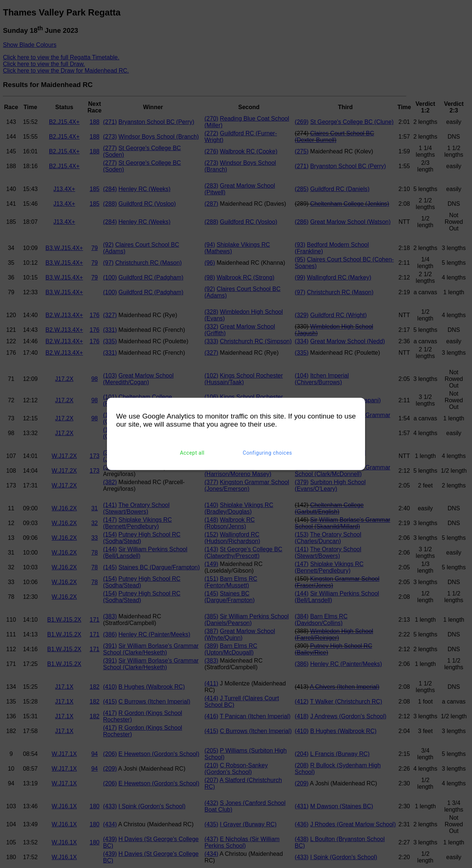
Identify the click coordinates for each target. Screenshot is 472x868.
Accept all (192, 453)
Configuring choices (267, 453)
